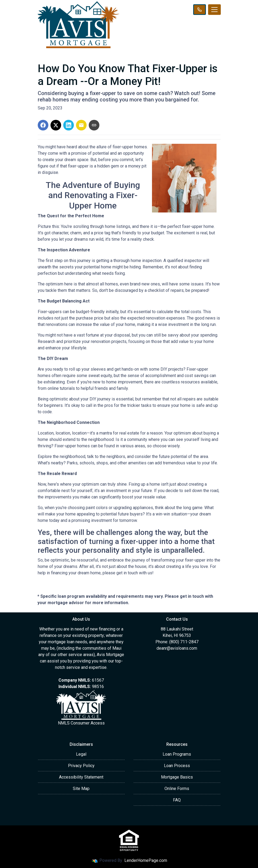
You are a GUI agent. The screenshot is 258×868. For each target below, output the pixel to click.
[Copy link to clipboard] (94, 125)
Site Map (81, 789)
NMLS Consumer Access (81, 723)
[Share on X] (56, 125)
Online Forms (177, 789)
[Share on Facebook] (43, 125)
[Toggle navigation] (214, 10)
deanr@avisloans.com (177, 648)
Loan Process (177, 766)
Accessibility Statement (81, 777)
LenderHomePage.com (146, 860)
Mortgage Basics (177, 777)
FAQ (177, 800)
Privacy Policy (81, 766)
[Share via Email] (81, 125)
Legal (81, 754)
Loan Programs (177, 754)
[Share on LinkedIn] (69, 125)
